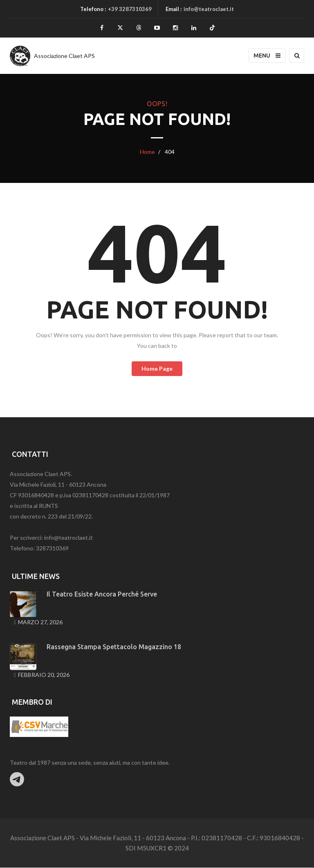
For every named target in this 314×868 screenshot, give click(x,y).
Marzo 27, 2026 (40, 622)
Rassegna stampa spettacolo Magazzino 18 (114, 647)
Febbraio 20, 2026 (44, 675)
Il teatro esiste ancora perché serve (102, 594)
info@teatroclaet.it (209, 9)
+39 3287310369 (130, 9)
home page (157, 369)
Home (147, 152)
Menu (267, 56)
